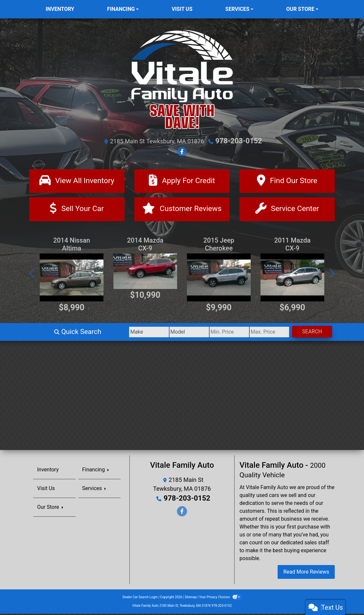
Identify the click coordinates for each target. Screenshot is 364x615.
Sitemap (191, 598)
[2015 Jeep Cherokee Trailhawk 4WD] (219, 279)
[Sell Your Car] (77, 210)
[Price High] (255, 334)
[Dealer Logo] (182, 79)
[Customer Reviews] (182, 210)
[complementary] (344, 595)
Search (307, 333)
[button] (33, 275)
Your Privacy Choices (220, 598)
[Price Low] (206, 334)
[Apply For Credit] (182, 181)
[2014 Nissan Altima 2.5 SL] (72, 279)
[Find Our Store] (287, 181)
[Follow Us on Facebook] (182, 151)
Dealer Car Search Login (140, 598)
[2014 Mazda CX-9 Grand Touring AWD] (145, 273)
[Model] (156, 334)
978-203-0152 (239, 141)
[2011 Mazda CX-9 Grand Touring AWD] (292, 279)
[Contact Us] (287, 210)
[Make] (107, 334)
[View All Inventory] (77, 181)
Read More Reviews (306, 573)
